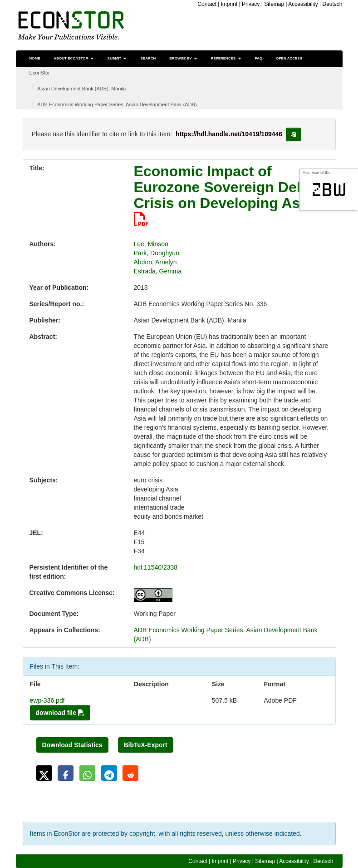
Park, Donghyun (157, 253)
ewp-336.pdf (47, 700)
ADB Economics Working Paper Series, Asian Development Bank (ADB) (117, 104)
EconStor (40, 73)
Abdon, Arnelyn (155, 262)
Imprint (229, 4)
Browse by (183, 58)
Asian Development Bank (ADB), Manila (81, 89)
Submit (117, 58)
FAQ (259, 58)
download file (60, 713)
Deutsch (332, 4)
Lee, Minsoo (151, 244)
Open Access (289, 58)
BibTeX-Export (146, 745)
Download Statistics (72, 745)
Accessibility (303, 4)
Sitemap (274, 4)
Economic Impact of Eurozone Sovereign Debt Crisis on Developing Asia (223, 195)
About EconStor (74, 58)
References (226, 58)
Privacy (251, 4)
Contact (207, 4)
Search (148, 58)
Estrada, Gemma (158, 271)
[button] (44, 773)
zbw (329, 190)
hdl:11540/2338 (156, 567)
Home (35, 58)
